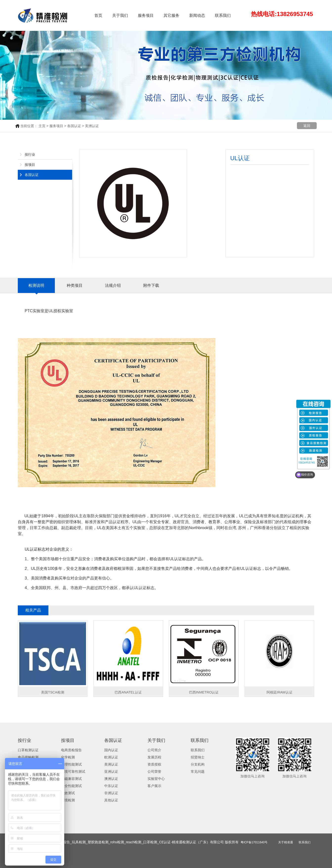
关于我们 (120, 15)
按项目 (30, 165)
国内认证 (111, 750)
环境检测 (68, 800)
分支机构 (198, 764)
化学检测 (68, 757)
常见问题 (198, 772)
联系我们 (223, 15)
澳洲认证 (111, 779)
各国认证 (74, 126)
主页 (42, 126)
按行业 (30, 154)
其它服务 (171, 15)
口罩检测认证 (28, 750)
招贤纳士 (198, 757)
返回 (307, 126)
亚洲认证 (111, 772)
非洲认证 (111, 793)
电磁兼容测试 (71, 779)
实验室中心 (156, 779)
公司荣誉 (154, 772)
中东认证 (111, 786)
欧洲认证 (111, 757)
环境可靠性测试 (73, 772)
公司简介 (154, 750)
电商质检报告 (71, 750)
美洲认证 (92, 126)
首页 (98, 15)
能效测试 (68, 793)
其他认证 (111, 800)
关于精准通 (286, 842)
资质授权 (154, 764)
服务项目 (146, 15)
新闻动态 (197, 15)
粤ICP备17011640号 (254, 842)
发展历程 (154, 757)
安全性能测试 (71, 786)
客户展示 (154, 786)
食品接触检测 (28, 757)
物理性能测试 (71, 764)
